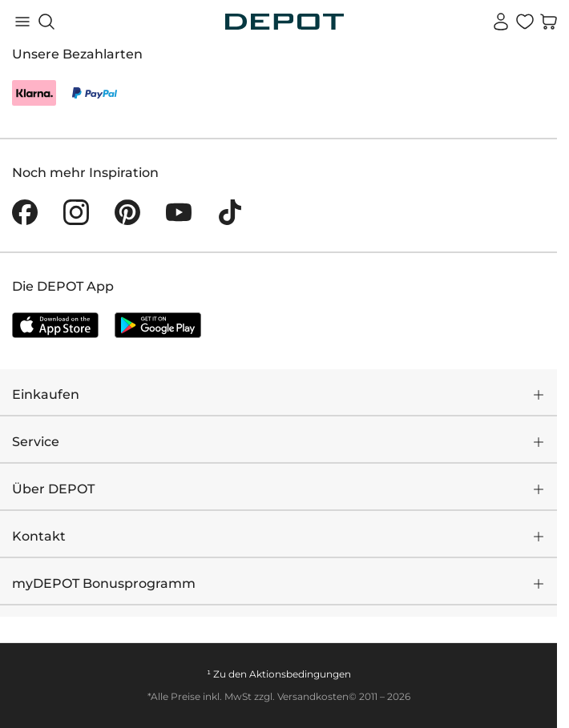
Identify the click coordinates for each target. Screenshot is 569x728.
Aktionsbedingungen (300, 674)
